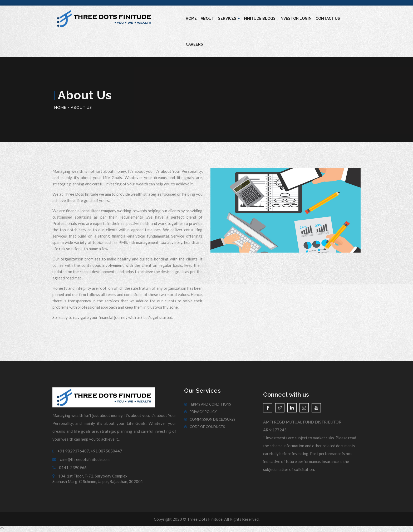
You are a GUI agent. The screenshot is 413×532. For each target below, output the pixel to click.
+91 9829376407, (71, 451)
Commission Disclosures (210, 419)
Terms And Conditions (208, 404)
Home (191, 18)
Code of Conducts (205, 427)
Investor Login (296, 18)
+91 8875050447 (106, 451)
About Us (81, 107)
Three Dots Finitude (205, 519)
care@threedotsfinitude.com (81, 459)
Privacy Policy (200, 412)
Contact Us (328, 18)
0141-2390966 (70, 467)
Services (229, 18)
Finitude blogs (260, 18)
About (207, 18)
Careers (194, 44)
